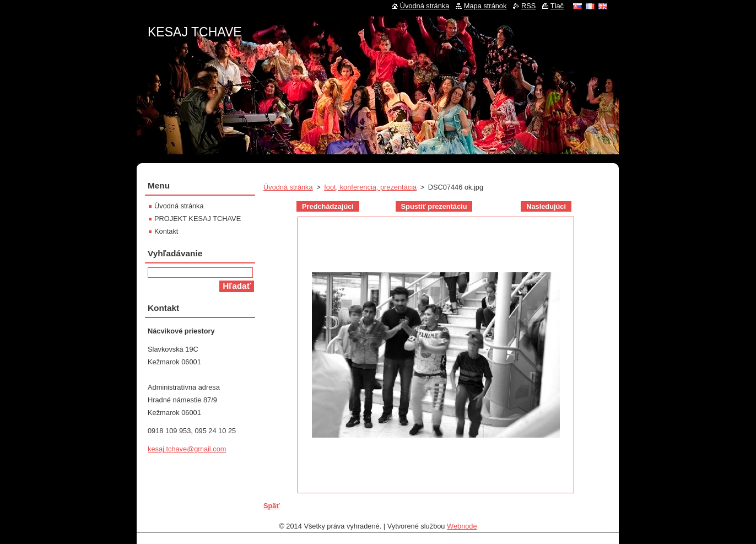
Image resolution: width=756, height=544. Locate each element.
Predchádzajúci (328, 206)
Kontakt (166, 231)
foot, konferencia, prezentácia (370, 187)
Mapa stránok (485, 6)
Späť (272, 506)
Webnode (462, 526)
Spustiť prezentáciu (434, 206)
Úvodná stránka (288, 187)
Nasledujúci (546, 206)
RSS (528, 6)
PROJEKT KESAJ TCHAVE (198, 219)
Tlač (557, 6)
